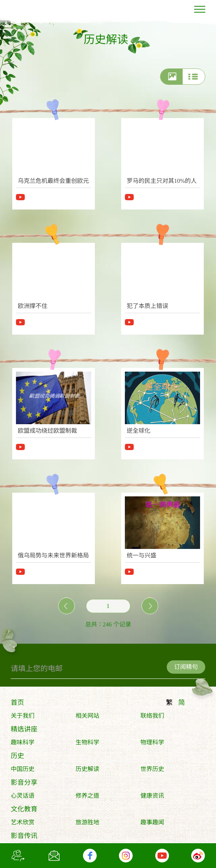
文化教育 (24, 811)
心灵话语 (23, 797)
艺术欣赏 (23, 824)
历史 (17, 758)
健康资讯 (152, 797)
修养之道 (87, 797)
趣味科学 (23, 744)
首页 (17, 704)
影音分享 (24, 784)
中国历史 (23, 771)
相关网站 (87, 718)
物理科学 (152, 744)
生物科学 (87, 744)
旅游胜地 (87, 824)
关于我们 (23, 718)
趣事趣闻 (152, 824)
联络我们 (152, 718)
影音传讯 (24, 838)
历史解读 (87, 771)
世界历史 (152, 771)
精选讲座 (24, 731)
